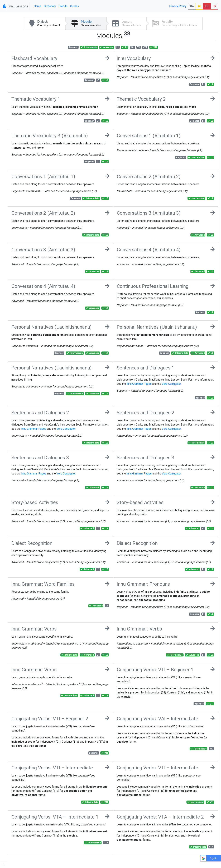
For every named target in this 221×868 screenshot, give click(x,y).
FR (214, 6)
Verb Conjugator (171, 384)
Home (37, 6)
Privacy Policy (178, 6)
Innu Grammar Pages (139, 384)
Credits (63, 6)
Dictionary (50, 6)
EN (207, 6)
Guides (75, 6)
